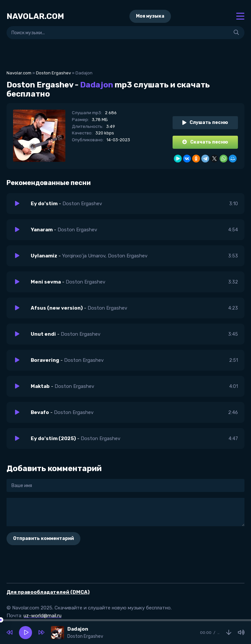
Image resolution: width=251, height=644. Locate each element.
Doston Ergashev (53, 73)
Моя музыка (150, 16)
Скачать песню (205, 142)
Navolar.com (19, 73)
